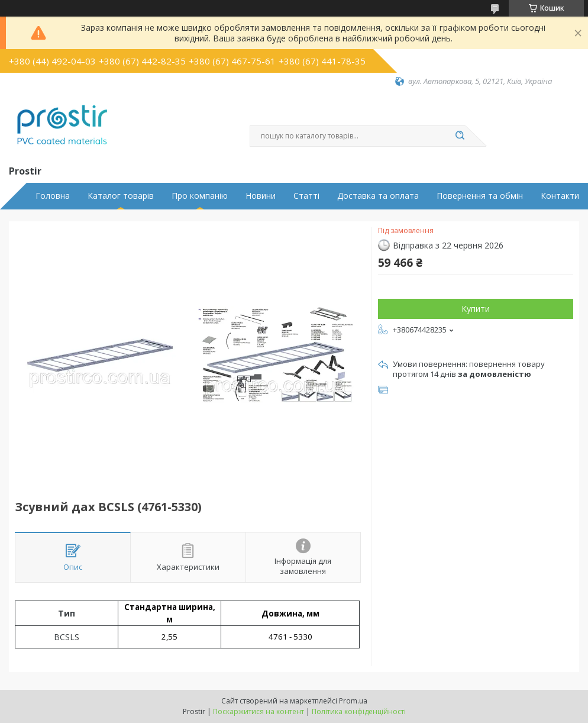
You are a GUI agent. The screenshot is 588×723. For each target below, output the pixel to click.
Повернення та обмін (480, 196)
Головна (53, 196)
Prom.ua (353, 701)
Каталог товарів (121, 196)
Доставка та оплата (378, 196)
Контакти (560, 196)
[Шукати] (460, 136)
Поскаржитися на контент (259, 711)
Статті (306, 196)
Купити (476, 309)
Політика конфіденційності (359, 711)
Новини (261, 196)
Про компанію (200, 196)
